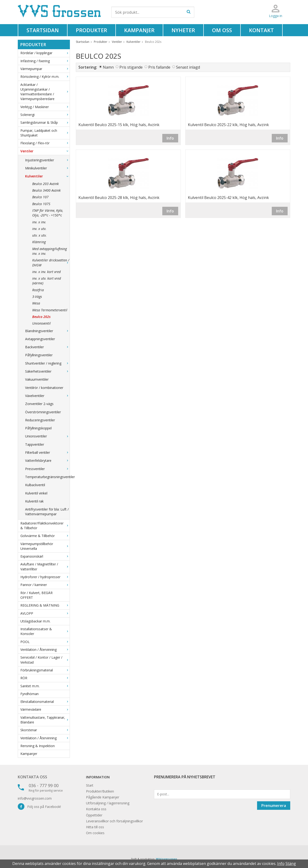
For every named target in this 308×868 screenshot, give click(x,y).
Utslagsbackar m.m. (35, 621)
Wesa (36, 303)
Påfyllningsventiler (39, 355)
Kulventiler (47, 176)
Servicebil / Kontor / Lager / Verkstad (45, 660)
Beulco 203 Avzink (45, 184)
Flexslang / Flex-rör (45, 143)
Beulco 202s (41, 317)
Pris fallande (159, 67)
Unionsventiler (47, 436)
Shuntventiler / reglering (47, 363)
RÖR (45, 678)
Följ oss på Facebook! (39, 807)
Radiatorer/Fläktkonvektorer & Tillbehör (45, 526)
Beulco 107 (40, 197)
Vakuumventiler (37, 379)
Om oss (222, 30)
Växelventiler (47, 396)
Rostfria (38, 290)
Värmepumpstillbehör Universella (45, 546)
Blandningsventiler (47, 331)
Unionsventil (41, 323)
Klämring (39, 242)
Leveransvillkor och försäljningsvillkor (114, 821)
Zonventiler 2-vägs (39, 404)
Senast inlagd (188, 67)
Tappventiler (35, 444)
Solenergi (45, 115)
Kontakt (261, 30)
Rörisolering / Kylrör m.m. (45, 77)
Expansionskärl (45, 556)
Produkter (91, 30)
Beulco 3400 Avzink (46, 190)
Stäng (291, 864)
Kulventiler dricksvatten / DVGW (51, 262)
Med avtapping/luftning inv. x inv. (50, 251)
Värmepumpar (45, 69)
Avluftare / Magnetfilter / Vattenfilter (45, 566)
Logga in (276, 16)
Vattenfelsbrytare (47, 460)
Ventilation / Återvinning (45, 650)
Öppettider (94, 815)
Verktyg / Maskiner (45, 107)
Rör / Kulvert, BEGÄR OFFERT (36, 595)
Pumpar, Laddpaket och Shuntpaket (45, 133)
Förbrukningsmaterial (45, 670)
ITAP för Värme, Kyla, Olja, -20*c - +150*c (48, 213)
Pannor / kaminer (45, 585)
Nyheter (183, 30)
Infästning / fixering (45, 61)
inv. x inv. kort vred (46, 272)
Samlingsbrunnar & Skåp (45, 122)
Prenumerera (274, 806)
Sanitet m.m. (45, 686)
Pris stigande (131, 67)
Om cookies (95, 833)
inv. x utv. (39, 229)
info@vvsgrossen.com (35, 798)
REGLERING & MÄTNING (45, 605)
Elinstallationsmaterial (45, 702)
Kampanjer (139, 30)
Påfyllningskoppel (38, 428)
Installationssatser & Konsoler (45, 631)
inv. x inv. (39, 222)
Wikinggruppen (167, 859)
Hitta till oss (95, 827)
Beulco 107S (41, 204)
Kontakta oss (32, 777)
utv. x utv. (39, 235)
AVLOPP (45, 613)
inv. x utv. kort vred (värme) (47, 281)
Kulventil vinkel (36, 493)
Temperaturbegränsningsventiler (47, 477)
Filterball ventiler (47, 452)
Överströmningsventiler (43, 412)
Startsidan (43, 30)
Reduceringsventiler (40, 420)
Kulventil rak (34, 501)
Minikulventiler (47, 168)
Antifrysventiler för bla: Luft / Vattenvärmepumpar (47, 512)
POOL (45, 642)
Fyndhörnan (29, 694)
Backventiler (47, 347)
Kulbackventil (35, 485)
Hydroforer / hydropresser (45, 577)
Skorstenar (45, 730)
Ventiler (45, 151)
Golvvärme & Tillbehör (45, 536)
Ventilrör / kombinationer (44, 388)
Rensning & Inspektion (38, 746)
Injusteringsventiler (47, 160)
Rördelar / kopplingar (45, 53)
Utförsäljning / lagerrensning (108, 803)
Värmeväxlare (45, 709)
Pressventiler (47, 469)
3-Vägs (37, 297)
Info (170, 138)
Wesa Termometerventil (50, 310)
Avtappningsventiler (40, 339)
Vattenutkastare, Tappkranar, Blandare (45, 720)
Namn (108, 67)
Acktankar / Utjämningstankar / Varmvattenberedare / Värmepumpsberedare (45, 92)
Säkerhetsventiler (47, 371)
